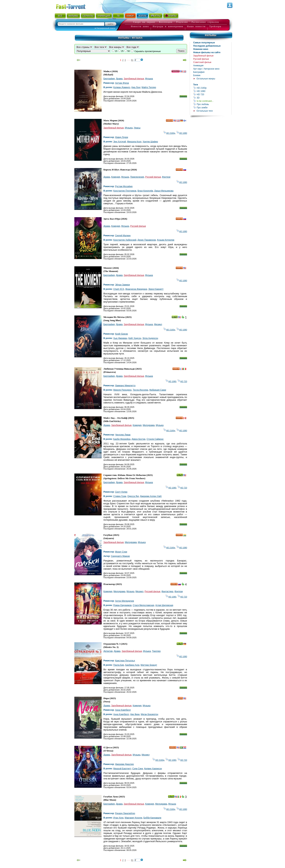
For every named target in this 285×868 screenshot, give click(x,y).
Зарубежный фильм (203, 56)
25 (122, 51)
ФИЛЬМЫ (73, 16)
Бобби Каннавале (152, 818)
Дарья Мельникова (164, 191)
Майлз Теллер (149, 87)
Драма (119, 79)
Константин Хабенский (125, 240)
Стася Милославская (143, 605)
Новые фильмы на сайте (207, 52)
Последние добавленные (207, 46)
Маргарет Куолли (133, 818)
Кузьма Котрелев (166, 240)
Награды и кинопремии (168, 26)
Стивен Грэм (120, 496)
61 (132, 60)
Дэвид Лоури (122, 137)
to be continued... (212, 101)
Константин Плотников (125, 191)
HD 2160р (212, 88)
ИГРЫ (155, 16)
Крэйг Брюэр (122, 334)
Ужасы (137, 128)
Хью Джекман (120, 338)
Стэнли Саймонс (155, 439)
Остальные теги (205, 111)
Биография (199, 72)
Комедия (116, 177)
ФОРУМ (142, 16)
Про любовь (212, 104)
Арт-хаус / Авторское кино (206, 69)
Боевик (197, 75)
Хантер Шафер (150, 142)
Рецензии (182, 22)
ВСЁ (60, 16)
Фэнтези (166, 177)
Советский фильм (202, 62)
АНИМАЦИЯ (104, 16)
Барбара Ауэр (132, 665)
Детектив (108, 651)
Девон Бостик (139, 439)
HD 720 (212, 94)
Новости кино (140, 26)
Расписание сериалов (205, 22)
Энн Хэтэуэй (120, 142)
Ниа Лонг (136, 87)
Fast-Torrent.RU (74, 6)
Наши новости (196, 26)
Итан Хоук (118, 818)
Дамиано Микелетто (125, 386)
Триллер (156, 651)
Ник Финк (135, 714)
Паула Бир (119, 665)
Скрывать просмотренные (147, 51)
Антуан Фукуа (122, 83)
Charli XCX (119, 289)
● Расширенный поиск (105, 28)
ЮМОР (130, 16)
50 (129, 51)
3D (212, 98)
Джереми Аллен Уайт (151, 496)
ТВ (118, 16)
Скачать (183, 96)
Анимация (198, 66)
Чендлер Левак (123, 435)
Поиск (181, 51)
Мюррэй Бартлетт (122, 769)
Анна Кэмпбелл (123, 710)
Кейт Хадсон (135, 338)
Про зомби (212, 107)
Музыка (149, 79)
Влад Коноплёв (145, 191)
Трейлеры (215, 26)
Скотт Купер (121, 492)
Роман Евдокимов (122, 605)
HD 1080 (212, 91)
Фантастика (167, 591)
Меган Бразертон (150, 714)
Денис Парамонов (147, 240)
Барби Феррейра (122, 439)
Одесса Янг (133, 496)
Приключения (137, 177)
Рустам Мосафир (124, 186)
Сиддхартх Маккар (120, 556)
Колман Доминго (122, 87)
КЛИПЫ (171, 16)
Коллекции (166, 22)
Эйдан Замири (122, 285)
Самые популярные (204, 43)
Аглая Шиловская (164, 605)
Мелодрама (149, 425)
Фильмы (211, 35)
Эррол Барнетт (156, 289)
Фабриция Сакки (158, 390)
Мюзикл (158, 324)
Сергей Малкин (123, 236)
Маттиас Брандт (149, 665)
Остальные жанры (206, 79)
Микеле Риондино (122, 390)
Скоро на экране (144, 22)
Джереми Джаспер (124, 764)
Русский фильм (201, 59)
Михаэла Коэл (134, 142)
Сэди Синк (138, 769)
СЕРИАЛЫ (88, 16)
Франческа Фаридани (136, 289)
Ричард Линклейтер (125, 813)
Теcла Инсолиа (140, 390)
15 (116, 51)
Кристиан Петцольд (125, 661)
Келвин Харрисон (153, 769)
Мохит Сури (121, 552)
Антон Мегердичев (125, 601)
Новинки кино (201, 49)
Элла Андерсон (150, 338)
